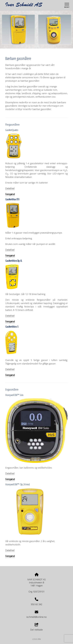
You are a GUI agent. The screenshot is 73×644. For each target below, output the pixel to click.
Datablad (10, 188)
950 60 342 (37, 604)
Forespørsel (10, 194)
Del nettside (36, 627)
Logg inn (36, 639)
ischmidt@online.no (37, 617)
